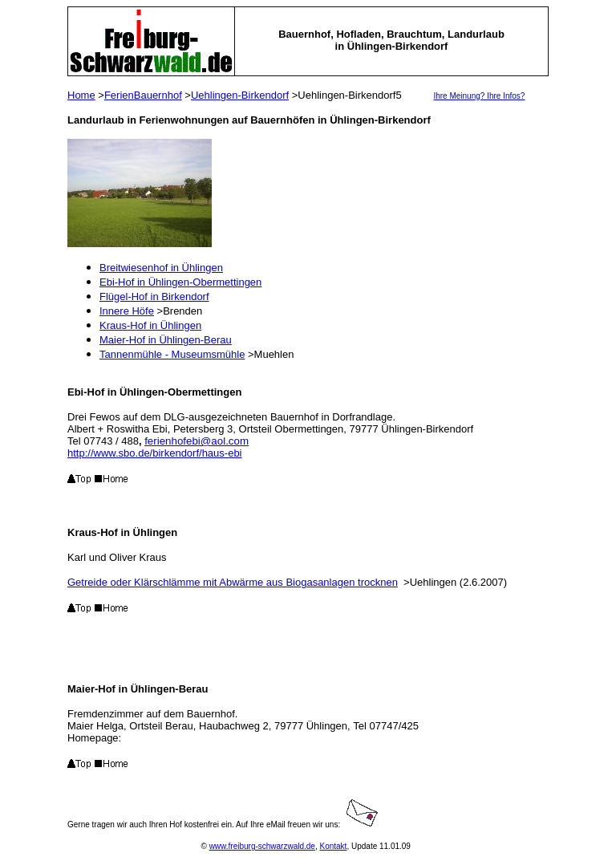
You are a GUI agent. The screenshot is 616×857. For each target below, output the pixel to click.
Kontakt (333, 846)
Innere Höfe (127, 311)
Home (81, 95)
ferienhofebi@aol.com (197, 441)
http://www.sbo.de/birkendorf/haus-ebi (155, 453)
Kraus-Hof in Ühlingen (150, 325)
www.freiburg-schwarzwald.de (262, 846)
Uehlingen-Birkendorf (240, 95)
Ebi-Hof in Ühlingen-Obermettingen (180, 282)
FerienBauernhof (143, 95)
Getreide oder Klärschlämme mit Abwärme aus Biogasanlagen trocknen (233, 582)
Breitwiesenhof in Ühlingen (161, 268)
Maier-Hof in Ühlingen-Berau (166, 340)
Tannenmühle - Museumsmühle (172, 354)
